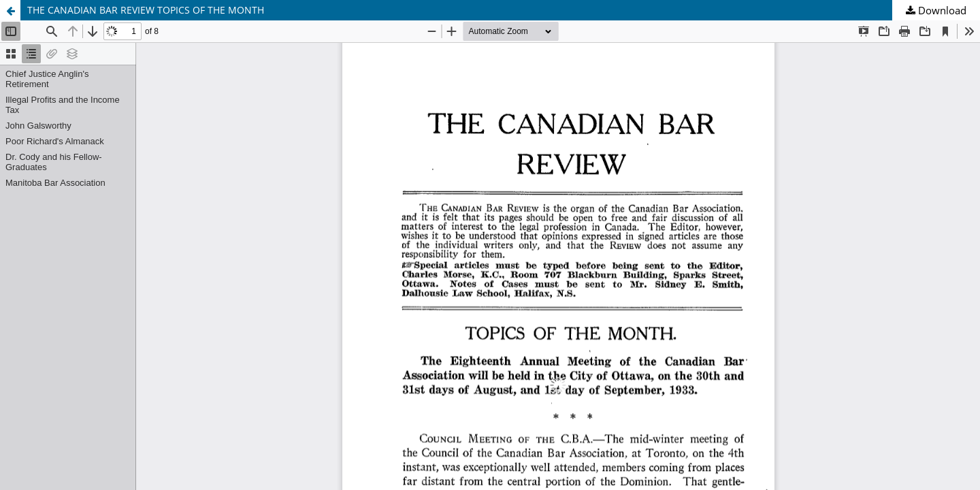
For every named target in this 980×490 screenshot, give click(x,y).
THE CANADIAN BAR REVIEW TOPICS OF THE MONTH (146, 10)
